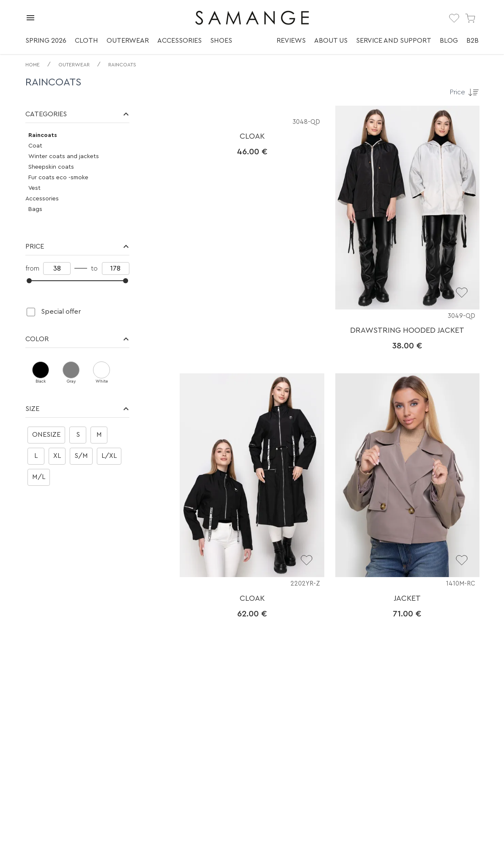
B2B (472, 41)
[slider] (29, 281)
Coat (35, 146)
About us (331, 41)
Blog (449, 41)
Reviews (291, 41)
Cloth (86, 41)
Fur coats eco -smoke (58, 178)
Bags (35, 209)
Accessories (179, 41)
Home (33, 65)
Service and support (394, 41)
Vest (34, 188)
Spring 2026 (46, 41)
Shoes (221, 41)
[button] (77, 114)
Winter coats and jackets (64, 156)
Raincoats (122, 65)
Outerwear (128, 41)
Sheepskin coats (51, 167)
